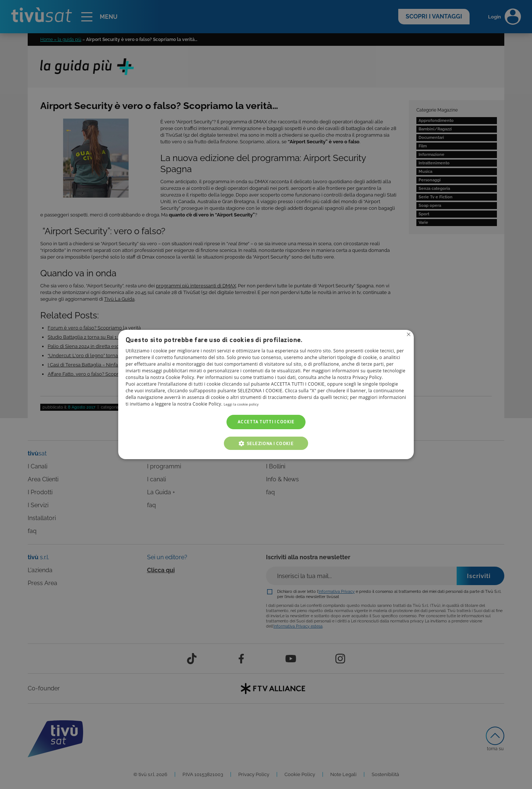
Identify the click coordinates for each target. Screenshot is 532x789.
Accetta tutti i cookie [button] (266, 422)
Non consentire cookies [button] (407, 335)
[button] (266, 443)
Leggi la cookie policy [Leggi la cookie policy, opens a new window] (247, 404)
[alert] (266, 394)
